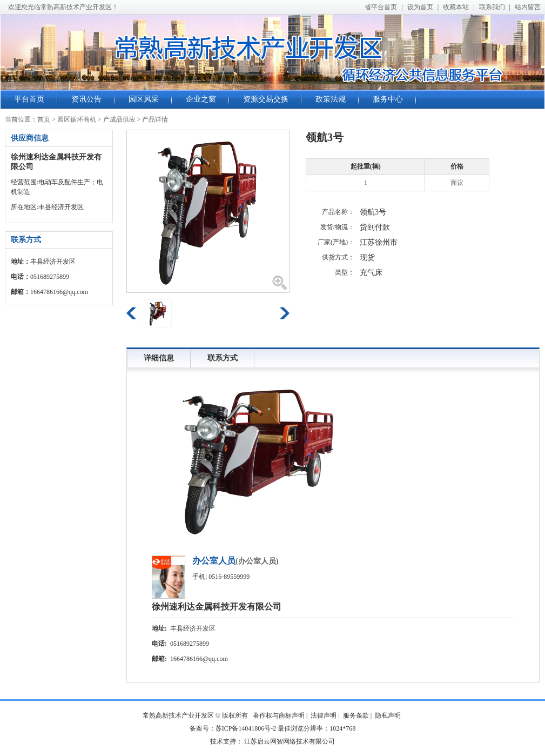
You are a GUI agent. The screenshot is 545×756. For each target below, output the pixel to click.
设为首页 (420, 7)
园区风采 (144, 99)
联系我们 (492, 7)
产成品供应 (119, 119)
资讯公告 (86, 99)
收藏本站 (456, 7)
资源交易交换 (266, 99)
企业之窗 (201, 99)
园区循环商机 (77, 119)
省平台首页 (381, 7)
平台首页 (29, 99)
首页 (44, 119)
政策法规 (331, 99)
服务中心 (388, 99)
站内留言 (528, 7)
